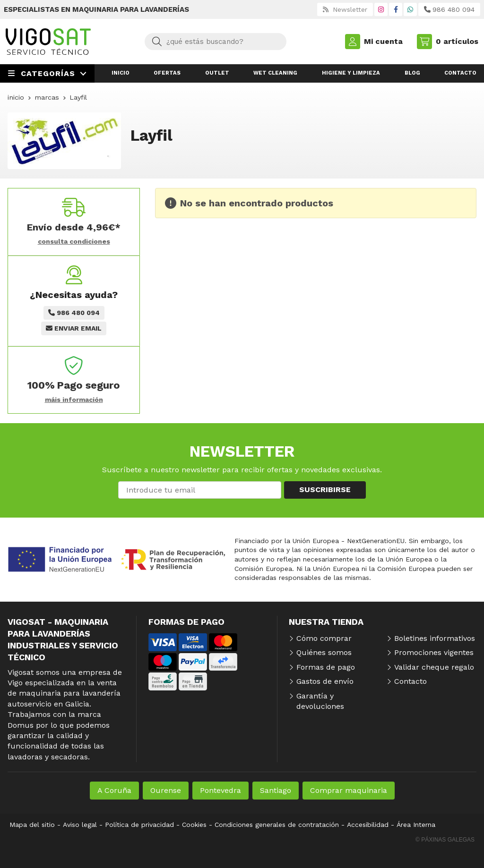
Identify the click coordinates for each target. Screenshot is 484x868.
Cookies (194, 825)
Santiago (276, 790)
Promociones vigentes (434, 652)
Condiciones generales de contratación (277, 825)
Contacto (411, 681)
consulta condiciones (74, 241)
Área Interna (416, 825)
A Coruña (114, 790)
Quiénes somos (324, 652)
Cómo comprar (324, 638)
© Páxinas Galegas (445, 840)
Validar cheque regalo (434, 667)
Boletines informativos (435, 638)
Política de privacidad (139, 825)
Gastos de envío (325, 681)
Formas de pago (326, 667)
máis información (74, 400)
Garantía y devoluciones (320, 701)
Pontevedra (220, 790)
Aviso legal (80, 825)
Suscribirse (325, 489)
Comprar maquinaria (349, 790)
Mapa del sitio (32, 825)
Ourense (166, 790)
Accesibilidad (368, 825)
